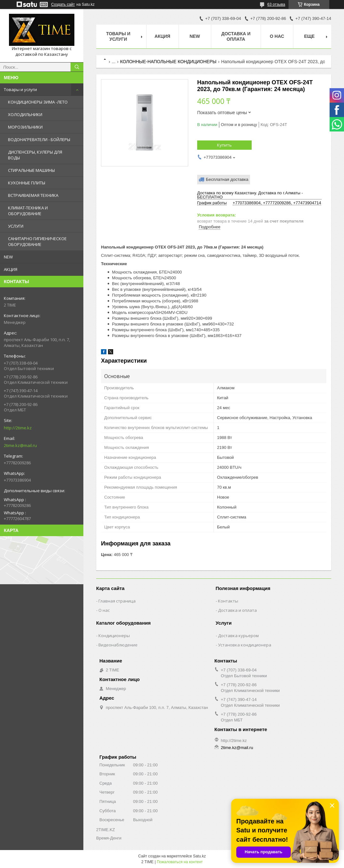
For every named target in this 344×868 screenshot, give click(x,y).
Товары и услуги (20, 89)
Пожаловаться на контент (180, 862)
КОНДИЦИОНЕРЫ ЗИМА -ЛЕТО (38, 102)
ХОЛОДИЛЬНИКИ (25, 114)
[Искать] (77, 67)
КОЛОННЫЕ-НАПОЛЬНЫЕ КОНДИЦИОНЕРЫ (168, 62)
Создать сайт (63, 4)
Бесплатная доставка (227, 179)
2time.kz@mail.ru (20, 445)
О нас (277, 36)
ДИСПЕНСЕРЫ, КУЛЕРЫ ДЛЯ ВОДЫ (35, 155)
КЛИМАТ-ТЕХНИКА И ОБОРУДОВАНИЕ (28, 211)
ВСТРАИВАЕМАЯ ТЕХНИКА (33, 195)
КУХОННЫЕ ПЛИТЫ (27, 183)
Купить (224, 145)
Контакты (228, 601)
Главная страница (117, 601)
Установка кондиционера (245, 645)
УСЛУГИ (16, 226)
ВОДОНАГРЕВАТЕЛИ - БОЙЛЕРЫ (39, 139)
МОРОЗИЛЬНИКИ (25, 127)
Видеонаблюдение (118, 645)
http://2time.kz (18, 428)
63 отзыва (276, 4)
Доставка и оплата (236, 36)
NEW (8, 257)
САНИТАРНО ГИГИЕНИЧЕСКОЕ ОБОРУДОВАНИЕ (37, 241)
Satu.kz (199, 856)
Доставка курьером (238, 636)
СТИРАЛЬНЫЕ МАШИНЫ (31, 170)
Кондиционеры (114, 636)
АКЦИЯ (11, 269)
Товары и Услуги (118, 36)
